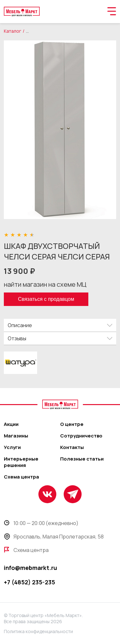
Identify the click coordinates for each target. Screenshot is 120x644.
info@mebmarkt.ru (30, 568)
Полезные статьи (82, 459)
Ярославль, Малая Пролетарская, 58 (54, 537)
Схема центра (21, 477)
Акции (11, 424)
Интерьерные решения (21, 462)
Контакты (72, 447)
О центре (72, 424)
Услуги (12, 447)
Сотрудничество (81, 436)
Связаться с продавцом (46, 299)
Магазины (16, 436)
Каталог (12, 31)
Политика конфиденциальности (38, 631)
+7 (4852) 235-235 (29, 582)
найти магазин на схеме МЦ (45, 284)
